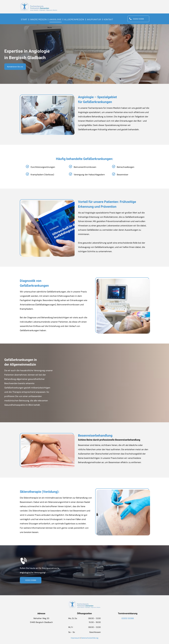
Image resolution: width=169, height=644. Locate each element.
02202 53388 (128, 618)
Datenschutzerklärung (90, 638)
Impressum (75, 638)
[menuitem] (24, 19)
